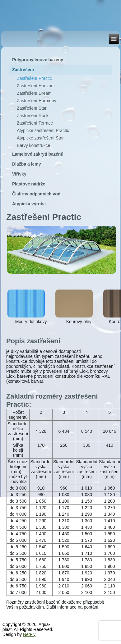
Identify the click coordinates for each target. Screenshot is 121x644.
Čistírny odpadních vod (36, 194)
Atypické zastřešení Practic (43, 130)
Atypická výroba (29, 204)
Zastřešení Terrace (35, 123)
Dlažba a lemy (27, 164)
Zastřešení (23, 70)
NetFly (29, 634)
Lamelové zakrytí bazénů (38, 154)
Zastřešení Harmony (37, 101)
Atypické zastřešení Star (40, 138)
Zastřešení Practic (34, 78)
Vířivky (19, 174)
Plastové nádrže (29, 184)
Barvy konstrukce (33, 145)
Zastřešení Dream (34, 93)
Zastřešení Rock (33, 116)
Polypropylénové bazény (38, 60)
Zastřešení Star (32, 108)
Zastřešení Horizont (36, 86)
